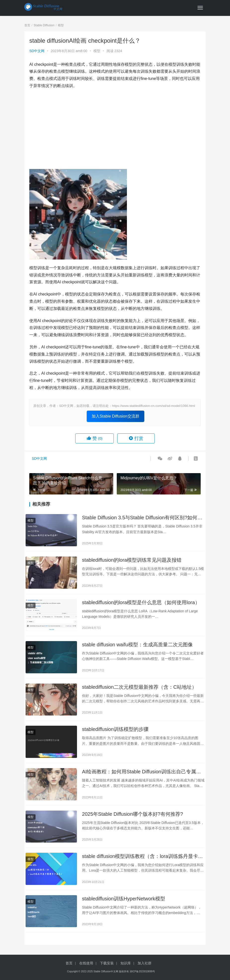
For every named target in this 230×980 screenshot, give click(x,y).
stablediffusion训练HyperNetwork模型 (123, 899)
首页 (27, 25)
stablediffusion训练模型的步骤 (115, 729)
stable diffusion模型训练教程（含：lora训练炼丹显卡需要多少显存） (142, 857)
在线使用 (86, 963)
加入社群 (145, 963)
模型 (97, 51)
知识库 (126, 963)
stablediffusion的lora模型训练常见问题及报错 (132, 560)
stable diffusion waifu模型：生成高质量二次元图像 (137, 645)
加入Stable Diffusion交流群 (115, 416)
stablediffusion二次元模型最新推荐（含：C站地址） (139, 687)
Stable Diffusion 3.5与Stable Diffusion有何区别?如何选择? (142, 518)
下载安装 (107, 963)
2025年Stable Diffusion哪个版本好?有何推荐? (132, 814)
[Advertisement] (115, 129)
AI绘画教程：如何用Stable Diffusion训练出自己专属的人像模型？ (141, 772)
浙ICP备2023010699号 (142, 971)
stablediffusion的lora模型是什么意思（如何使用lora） (141, 602)
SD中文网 (37, 51)
